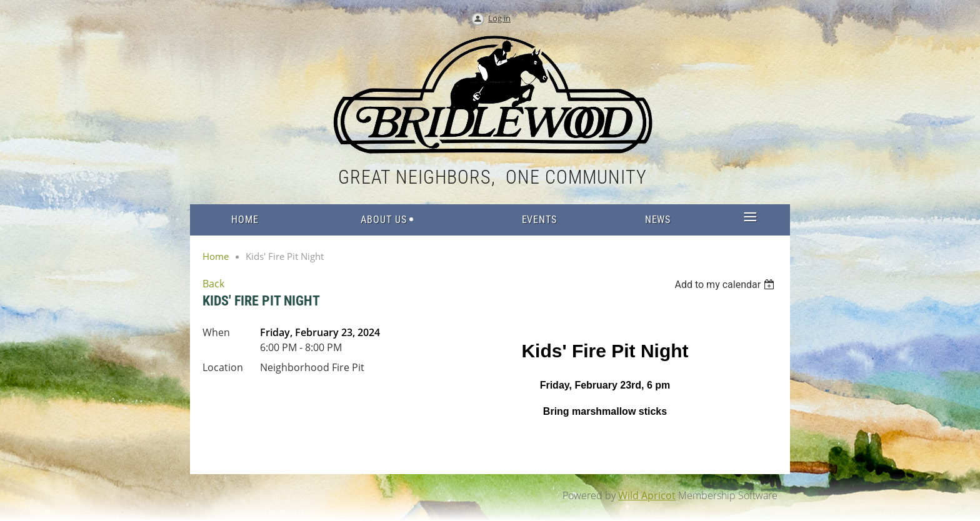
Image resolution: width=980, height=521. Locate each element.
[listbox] (726, 285)
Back (213, 284)
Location (223, 367)
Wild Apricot (647, 495)
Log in (499, 18)
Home (216, 256)
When (216, 332)
